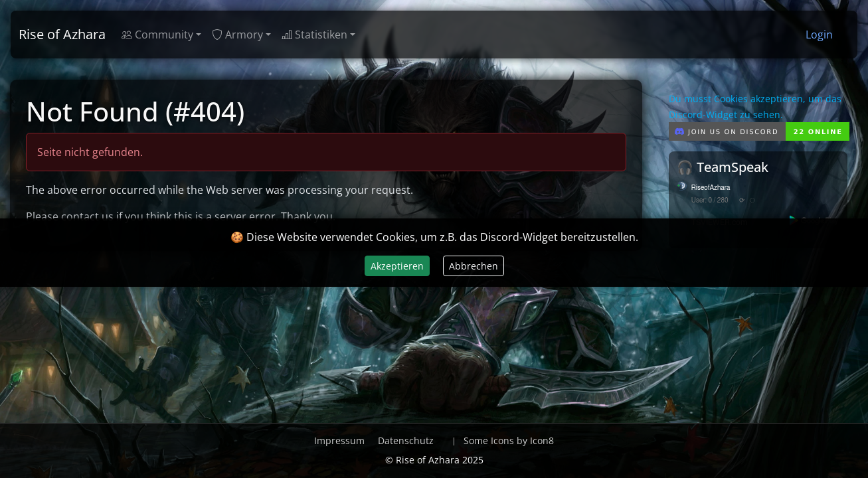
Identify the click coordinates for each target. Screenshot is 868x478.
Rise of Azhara (62, 34)
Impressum (339, 440)
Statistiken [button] (314, 35)
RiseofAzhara (711, 188)
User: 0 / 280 (710, 200)
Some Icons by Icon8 (509, 440)
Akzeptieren (397, 266)
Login (819, 35)
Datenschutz (406, 440)
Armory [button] (237, 35)
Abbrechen (474, 266)
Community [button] (157, 35)
